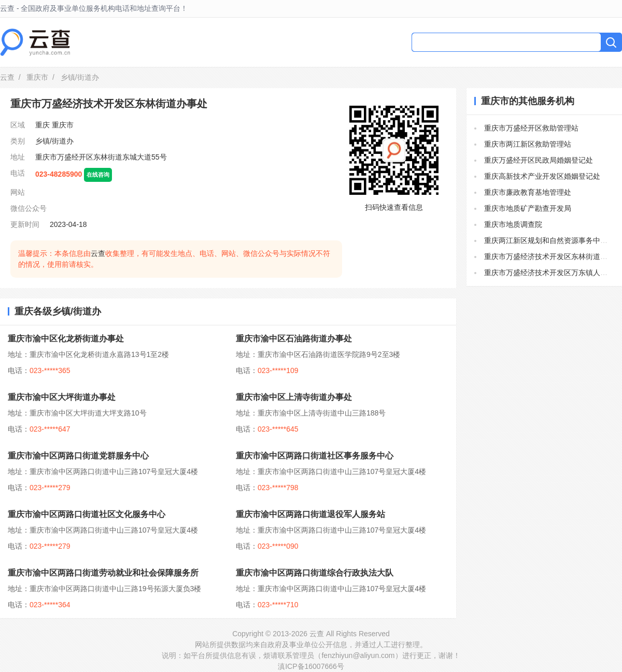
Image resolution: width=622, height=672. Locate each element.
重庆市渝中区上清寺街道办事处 (294, 397)
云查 (7, 77)
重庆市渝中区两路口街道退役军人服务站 (310, 514)
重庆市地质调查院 (513, 224)
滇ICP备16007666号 (311, 666)
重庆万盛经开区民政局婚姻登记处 (539, 160)
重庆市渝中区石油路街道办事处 (294, 339)
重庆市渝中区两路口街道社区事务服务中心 (315, 456)
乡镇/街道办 (54, 141)
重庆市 (37, 77)
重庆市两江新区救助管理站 (528, 144)
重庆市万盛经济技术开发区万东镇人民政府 (553, 273)
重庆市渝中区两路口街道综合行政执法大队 (315, 573)
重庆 (43, 125)
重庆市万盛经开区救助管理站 (531, 128)
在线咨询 (98, 175)
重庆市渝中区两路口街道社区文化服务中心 (87, 514)
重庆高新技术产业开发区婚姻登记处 (542, 176)
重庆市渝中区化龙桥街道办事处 (66, 339)
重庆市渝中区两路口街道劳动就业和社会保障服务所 (103, 573)
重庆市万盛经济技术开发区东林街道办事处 (553, 256)
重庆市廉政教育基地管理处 (528, 192)
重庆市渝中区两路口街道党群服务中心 (78, 456)
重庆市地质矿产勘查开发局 (528, 208)
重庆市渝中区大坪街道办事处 (62, 397)
